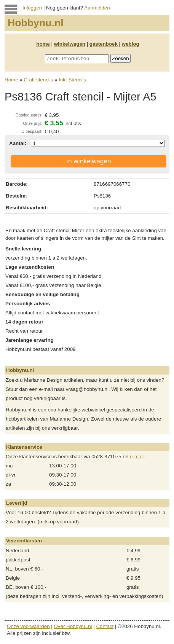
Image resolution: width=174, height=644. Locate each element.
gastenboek (104, 44)
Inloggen (32, 8)
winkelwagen (70, 44)
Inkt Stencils (72, 80)
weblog (131, 44)
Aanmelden (97, 8)
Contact (105, 626)
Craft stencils (38, 80)
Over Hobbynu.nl (73, 626)
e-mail (137, 457)
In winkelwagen (88, 161)
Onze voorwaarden (28, 626)
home (43, 44)
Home (11, 80)
